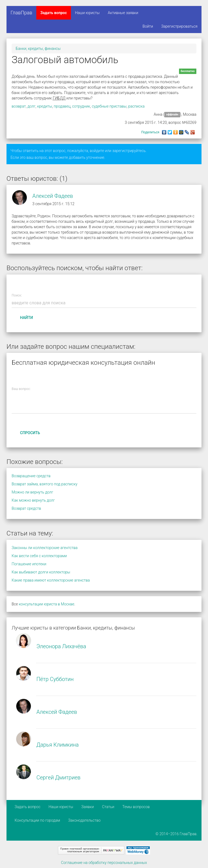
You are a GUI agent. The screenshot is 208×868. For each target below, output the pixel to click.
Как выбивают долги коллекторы (41, 572)
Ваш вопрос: (21, 389)
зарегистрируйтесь (129, 151)
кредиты (45, 106)
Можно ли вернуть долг (32, 492)
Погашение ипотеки (29, 564)
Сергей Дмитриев (58, 777)
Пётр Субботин (55, 679)
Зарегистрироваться (179, 26)
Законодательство (84, 820)
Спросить (30, 433)
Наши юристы (87, 13)
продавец (62, 106)
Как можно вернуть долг (33, 500)
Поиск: (17, 295)
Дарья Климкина (57, 745)
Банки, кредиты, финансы (38, 49)
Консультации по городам (37, 820)
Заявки (87, 807)
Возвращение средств (31, 476)
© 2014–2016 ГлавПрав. (176, 834)
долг (32, 106)
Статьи (108, 807)
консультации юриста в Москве (46, 604)
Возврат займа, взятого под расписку (45, 484)
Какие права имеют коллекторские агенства (51, 580)
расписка (136, 106)
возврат (19, 106)
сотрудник (81, 106)
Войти (148, 26)
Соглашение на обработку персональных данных (104, 863)
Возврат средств (26, 508)
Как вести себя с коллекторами (39, 556)
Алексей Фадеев (53, 196)
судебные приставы (109, 106)
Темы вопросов (136, 807)
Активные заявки (123, 13)
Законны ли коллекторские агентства (45, 548)
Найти (27, 318)
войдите (97, 151)
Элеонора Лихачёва (61, 646)
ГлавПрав (21, 13)
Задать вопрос (54, 13)
